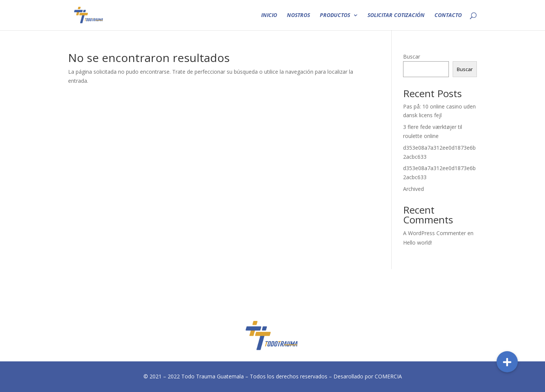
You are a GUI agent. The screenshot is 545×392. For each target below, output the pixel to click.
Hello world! (417, 242)
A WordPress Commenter (434, 233)
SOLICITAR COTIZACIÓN (396, 15)
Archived (413, 189)
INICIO (269, 15)
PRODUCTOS (335, 15)
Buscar (412, 57)
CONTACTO (448, 15)
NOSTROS (298, 15)
